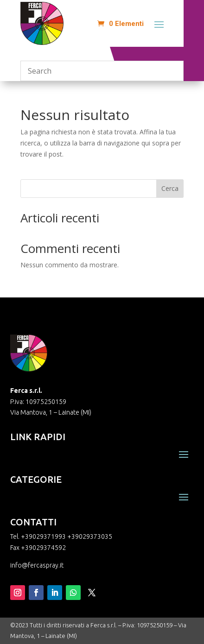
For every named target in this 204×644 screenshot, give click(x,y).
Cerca (170, 188)
